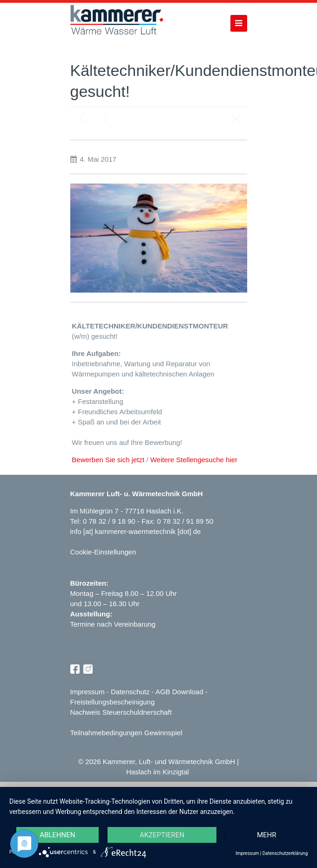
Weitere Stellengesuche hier (194, 460)
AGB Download (179, 692)
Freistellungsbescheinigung (113, 702)
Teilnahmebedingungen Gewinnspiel (126, 733)
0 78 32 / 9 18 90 (110, 521)
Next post (105, 119)
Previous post (82, 119)
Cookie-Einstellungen (103, 552)
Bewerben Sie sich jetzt (108, 460)
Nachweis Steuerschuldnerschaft (121, 712)
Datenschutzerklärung (285, 853)
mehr (266, 834)
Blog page (236, 119)
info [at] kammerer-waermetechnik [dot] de (136, 531)
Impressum (88, 692)
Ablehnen (58, 834)
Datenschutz (130, 692)
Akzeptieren (162, 834)
